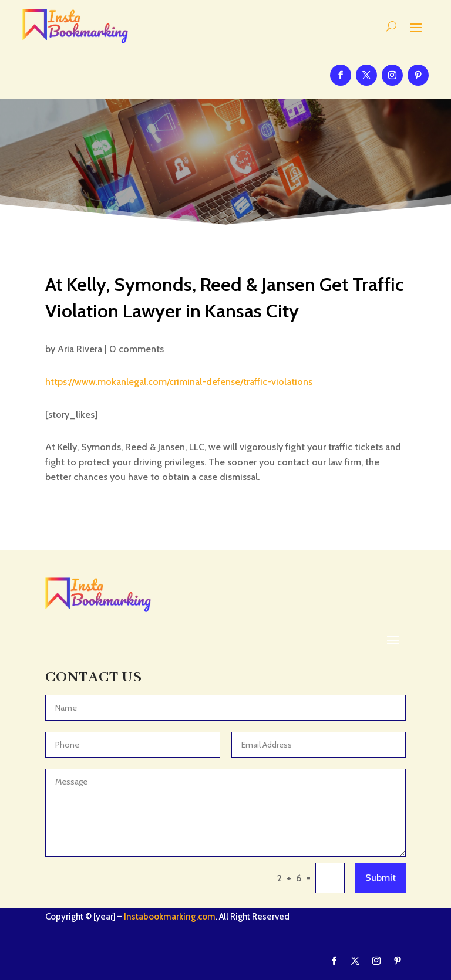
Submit (381, 878)
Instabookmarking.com (170, 917)
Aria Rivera (80, 349)
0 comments (137, 349)
